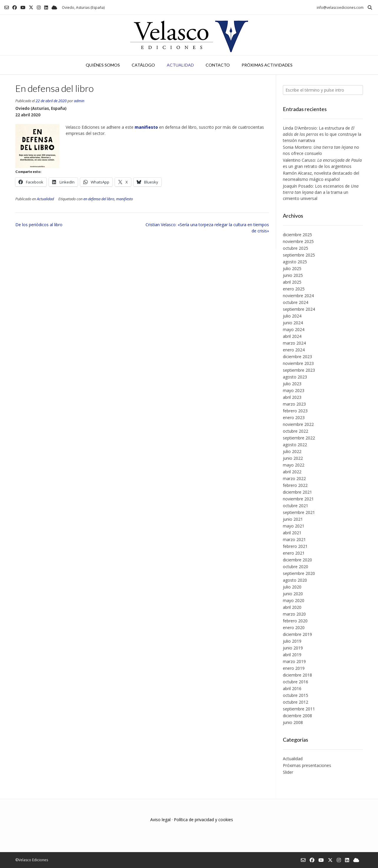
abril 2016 (292, 688)
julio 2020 (292, 587)
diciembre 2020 (297, 560)
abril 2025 (292, 282)
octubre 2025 (296, 248)
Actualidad (180, 65)
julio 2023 (292, 384)
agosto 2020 (295, 580)
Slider (288, 772)
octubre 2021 (296, 506)
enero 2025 (294, 289)
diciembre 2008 (297, 716)
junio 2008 (293, 722)
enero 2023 (294, 418)
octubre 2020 (296, 567)
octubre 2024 (296, 302)
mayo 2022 (294, 465)
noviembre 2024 (298, 296)
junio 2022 (293, 458)
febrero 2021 (295, 546)
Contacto (218, 65)
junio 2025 (293, 275)
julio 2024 (292, 316)
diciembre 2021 (297, 492)
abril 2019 (292, 655)
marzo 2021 (294, 539)
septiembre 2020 (299, 573)
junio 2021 (293, 519)
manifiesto (124, 199)
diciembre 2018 (297, 675)
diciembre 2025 (297, 235)
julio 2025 (292, 268)
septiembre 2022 (299, 438)
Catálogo (143, 65)
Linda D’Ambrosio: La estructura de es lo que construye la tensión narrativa (322, 134)
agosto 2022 (295, 445)
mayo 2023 (294, 390)
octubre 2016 (296, 682)
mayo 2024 (294, 329)
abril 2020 (292, 607)
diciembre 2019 (297, 634)
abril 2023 (292, 397)
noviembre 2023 (298, 363)
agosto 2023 (295, 377)
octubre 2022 (296, 431)
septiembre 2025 (299, 255)
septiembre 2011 (299, 709)
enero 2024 (294, 350)
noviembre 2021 (298, 499)
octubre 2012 (296, 702)
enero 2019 (294, 668)
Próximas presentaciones (307, 765)
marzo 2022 (294, 478)
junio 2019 (293, 648)
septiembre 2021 (299, 512)
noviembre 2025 (298, 241)
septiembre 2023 (299, 370)
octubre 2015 (296, 695)
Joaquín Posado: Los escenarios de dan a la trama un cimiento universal (321, 192)
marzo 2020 (294, 614)
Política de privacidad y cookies (203, 820)
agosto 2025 (295, 262)
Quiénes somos (103, 65)
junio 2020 (293, 594)
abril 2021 (292, 533)
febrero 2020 (295, 621)
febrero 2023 (295, 411)
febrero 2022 (295, 485)
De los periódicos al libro (39, 225)
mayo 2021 (294, 526)
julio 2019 (292, 641)
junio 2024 (293, 323)
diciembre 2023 (297, 357)
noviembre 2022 (298, 424)
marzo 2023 (294, 404)
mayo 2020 (294, 600)
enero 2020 (294, 628)
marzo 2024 (294, 343)
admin (79, 101)
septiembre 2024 (299, 309)
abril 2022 (292, 472)
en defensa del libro (99, 199)
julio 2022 (292, 451)
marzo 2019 (294, 661)
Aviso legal (160, 820)
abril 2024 (292, 336)
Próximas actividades (267, 65)
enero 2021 (294, 553)
